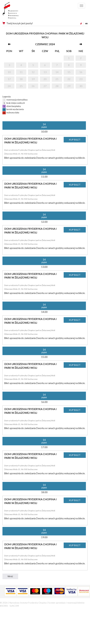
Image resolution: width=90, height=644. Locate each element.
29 (69, 86)
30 (81, 86)
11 (21, 72)
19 (33, 79)
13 (45, 72)
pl (81, 23)
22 (69, 79)
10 (9, 72)
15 (69, 72)
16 (81, 72)
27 (45, 86)
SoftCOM (14, 606)
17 (9, 79)
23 (81, 79)
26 (33, 86)
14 (57, 72)
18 (21, 79)
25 (21, 86)
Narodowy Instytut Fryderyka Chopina (17, 11)
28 (57, 86)
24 (9, 86)
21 (57, 79)
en (86, 23)
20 (45, 79)
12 (33, 72)
